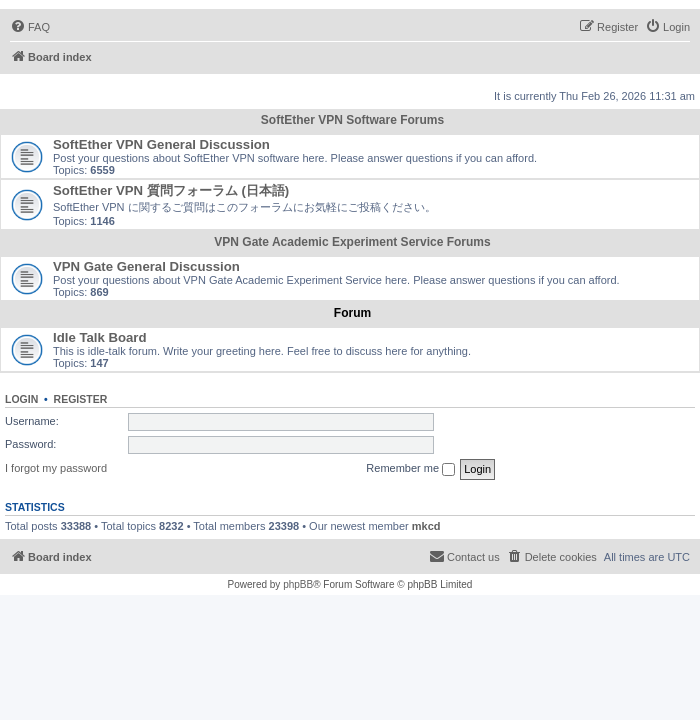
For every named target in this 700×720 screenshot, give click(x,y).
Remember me (410, 469)
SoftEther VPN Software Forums (352, 120)
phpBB (298, 584)
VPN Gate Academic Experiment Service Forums (352, 242)
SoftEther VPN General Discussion (161, 144)
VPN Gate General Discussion (146, 266)
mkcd (426, 526)
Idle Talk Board (100, 337)
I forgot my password (56, 468)
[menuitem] (30, 27)
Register (81, 399)
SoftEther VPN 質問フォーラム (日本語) (171, 190)
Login (21, 399)
